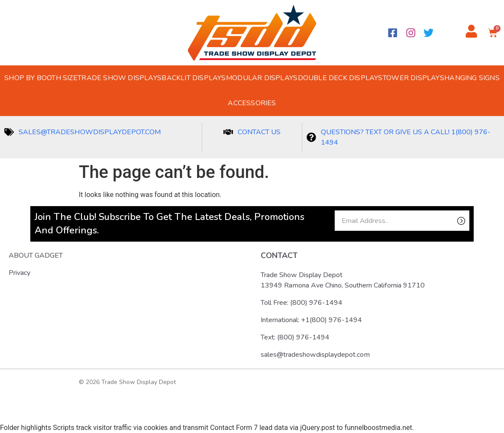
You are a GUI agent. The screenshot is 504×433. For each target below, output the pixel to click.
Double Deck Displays (340, 78)
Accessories (252, 103)
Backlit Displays (194, 78)
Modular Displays (262, 78)
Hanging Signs (472, 78)
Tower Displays (414, 78)
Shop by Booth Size (41, 78)
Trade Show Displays (120, 78)
